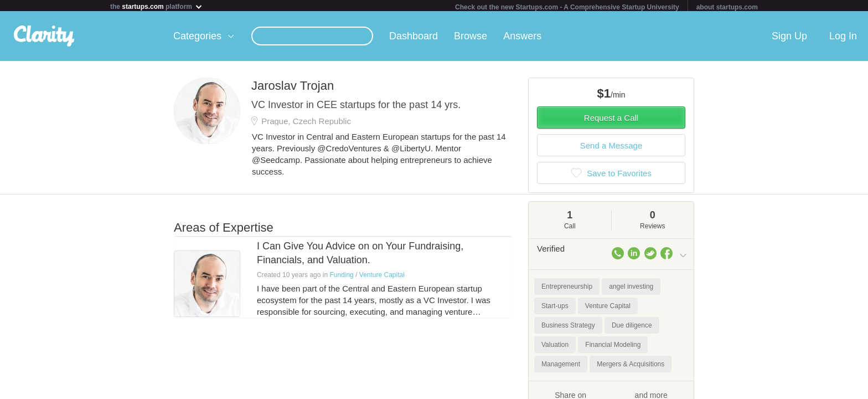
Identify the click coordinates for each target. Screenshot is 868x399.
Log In (843, 38)
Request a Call (611, 120)
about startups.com (727, 7)
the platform (157, 6)
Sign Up (789, 38)
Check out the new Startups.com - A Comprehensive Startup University (567, 7)
